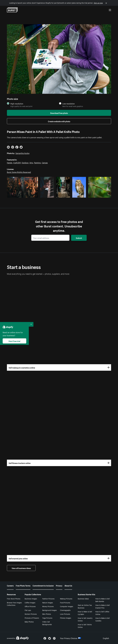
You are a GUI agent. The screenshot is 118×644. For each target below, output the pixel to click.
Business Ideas (83, 599)
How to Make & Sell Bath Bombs (103, 600)
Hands (10, 162)
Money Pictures (48, 606)
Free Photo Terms (23, 585)
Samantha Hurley (22, 153)
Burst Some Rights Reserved (19, 172)
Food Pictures (65, 602)
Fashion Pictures (48, 599)
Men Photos (47, 614)
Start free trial (14, 341)
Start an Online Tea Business (85, 606)
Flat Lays (28, 610)
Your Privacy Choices (71, 638)
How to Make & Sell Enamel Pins (103, 606)
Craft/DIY (17, 162)
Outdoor (25, 162)
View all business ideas (21, 568)
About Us (68, 585)
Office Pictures (30, 606)
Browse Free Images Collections (14, 604)
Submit (79, 238)
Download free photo (59, 113)
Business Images (31, 599)
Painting (37, 162)
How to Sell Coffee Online (102, 613)
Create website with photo (59, 121)
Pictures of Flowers (32, 618)
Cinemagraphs (65, 610)
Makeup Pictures (66, 599)
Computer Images (67, 606)
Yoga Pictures (47, 618)
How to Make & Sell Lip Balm (85, 613)
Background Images (49, 610)
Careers (10, 585)
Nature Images (48, 602)
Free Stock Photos (14, 599)
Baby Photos (29, 622)
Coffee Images (30, 602)
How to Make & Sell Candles (103, 619)
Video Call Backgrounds (47, 623)
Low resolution (69, 104)
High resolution (17, 104)
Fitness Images (66, 618)
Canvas (45, 162)
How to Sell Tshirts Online (85, 626)
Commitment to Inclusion (43, 585)
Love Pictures (65, 614)
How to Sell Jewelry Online (85, 619)
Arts (31, 162)
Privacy (59, 585)
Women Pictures (31, 614)
